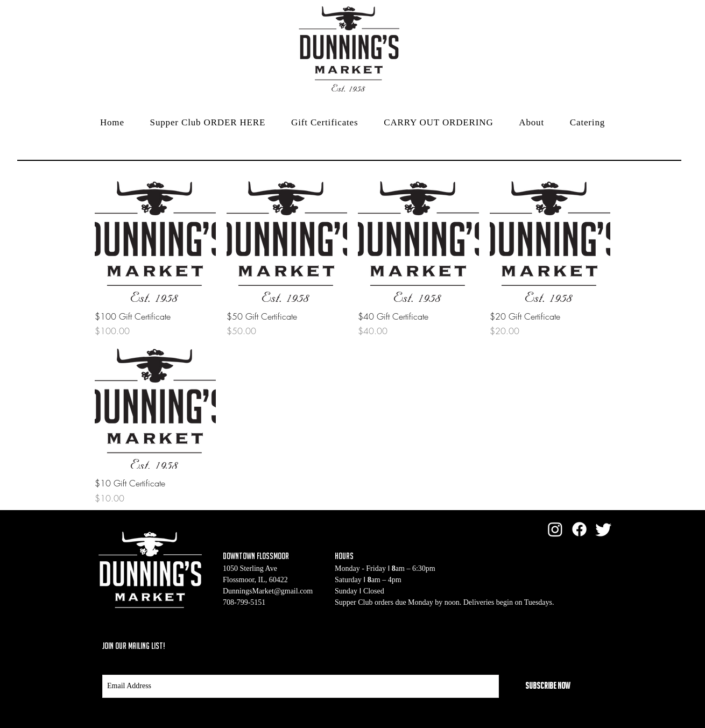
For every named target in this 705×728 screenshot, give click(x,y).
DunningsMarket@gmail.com (268, 591)
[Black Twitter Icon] (572, 645)
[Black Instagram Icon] (593, 645)
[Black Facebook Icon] (552, 645)
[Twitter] (604, 529)
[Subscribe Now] (548, 686)
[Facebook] (579, 529)
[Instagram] (555, 529)
